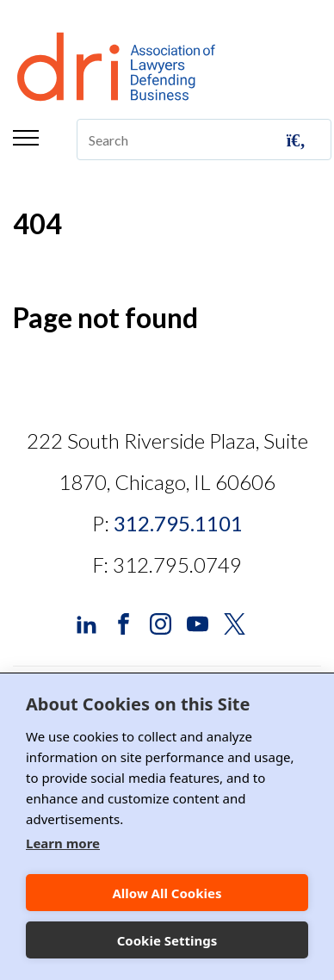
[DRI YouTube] (198, 622)
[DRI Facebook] (124, 622)
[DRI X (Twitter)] (235, 622)
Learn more (63, 843)
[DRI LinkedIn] (87, 622)
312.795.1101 (178, 523)
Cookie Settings (167, 940)
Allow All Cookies (167, 893)
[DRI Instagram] (161, 622)
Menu (26, 138)
